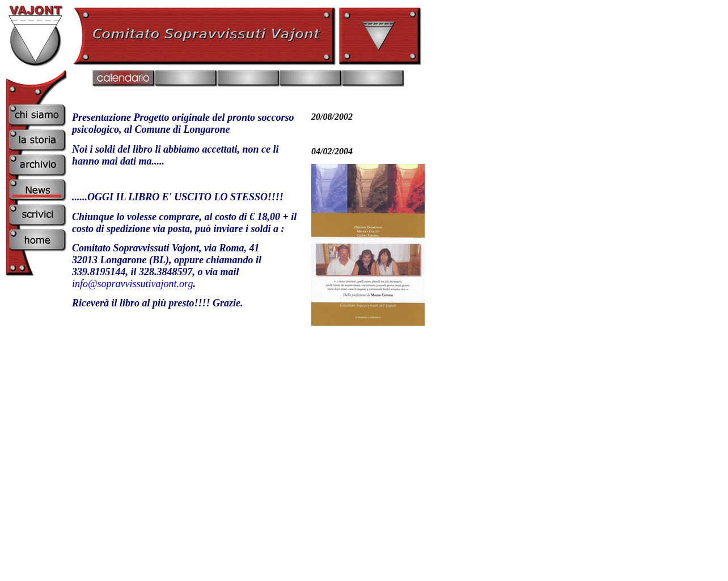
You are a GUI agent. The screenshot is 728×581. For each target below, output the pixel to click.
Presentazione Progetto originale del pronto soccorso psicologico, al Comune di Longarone (183, 123)
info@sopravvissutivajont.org (132, 284)
